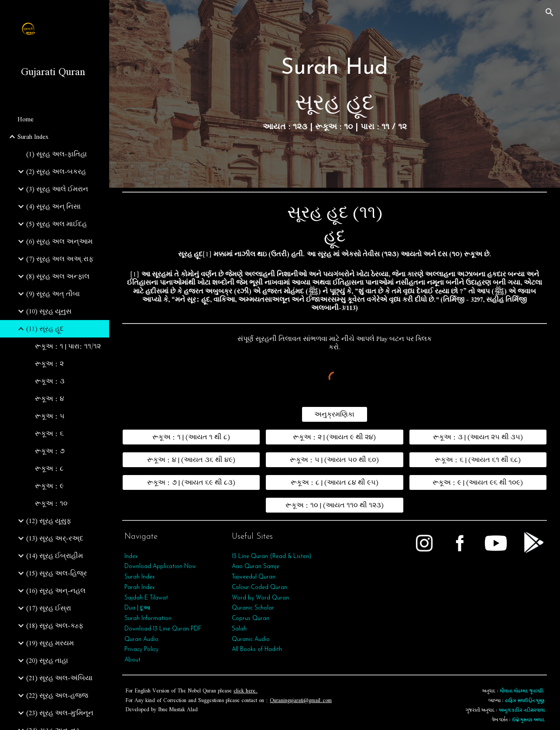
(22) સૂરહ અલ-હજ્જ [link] (57, 696)
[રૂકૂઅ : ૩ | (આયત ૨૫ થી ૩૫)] (478, 437)
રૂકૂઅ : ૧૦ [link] (51, 503)
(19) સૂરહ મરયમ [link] (50, 643)
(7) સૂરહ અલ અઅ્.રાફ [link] (60, 259)
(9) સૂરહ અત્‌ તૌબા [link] (53, 294)
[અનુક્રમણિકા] (335, 414)
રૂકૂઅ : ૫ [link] (50, 416)
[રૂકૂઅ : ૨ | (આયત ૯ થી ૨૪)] (334, 437)
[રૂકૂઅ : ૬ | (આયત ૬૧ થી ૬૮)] (478, 460)
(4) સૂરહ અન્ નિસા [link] (53, 207)
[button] (550, 12)
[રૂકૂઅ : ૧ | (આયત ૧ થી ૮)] (191, 437)
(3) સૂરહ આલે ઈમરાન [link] (57, 189)
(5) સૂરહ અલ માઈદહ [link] (57, 224)
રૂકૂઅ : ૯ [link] (49, 486)
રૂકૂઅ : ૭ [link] (50, 451)
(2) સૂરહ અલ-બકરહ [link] (56, 172)
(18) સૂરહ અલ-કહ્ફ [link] (55, 626)
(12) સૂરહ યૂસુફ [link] (49, 521)
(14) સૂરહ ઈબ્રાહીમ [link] (55, 556)
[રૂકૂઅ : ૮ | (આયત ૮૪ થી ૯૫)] (334, 482)
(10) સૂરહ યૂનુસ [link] (49, 311)
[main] (335, 94)
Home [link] (26, 119)
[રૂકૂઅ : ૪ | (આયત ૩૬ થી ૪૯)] (191, 460)
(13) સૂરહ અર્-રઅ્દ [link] (55, 538)
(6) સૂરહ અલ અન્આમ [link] (59, 241)
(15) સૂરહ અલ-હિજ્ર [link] (57, 573)
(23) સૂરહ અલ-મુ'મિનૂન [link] (60, 713)
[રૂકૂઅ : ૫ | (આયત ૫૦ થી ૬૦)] (334, 460)
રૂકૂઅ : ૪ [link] (50, 399)
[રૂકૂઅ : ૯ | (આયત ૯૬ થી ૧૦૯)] (478, 482)
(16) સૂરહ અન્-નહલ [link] (56, 591)
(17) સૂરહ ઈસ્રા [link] (49, 608)
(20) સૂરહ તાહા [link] (47, 661)
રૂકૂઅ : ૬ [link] (49, 434)
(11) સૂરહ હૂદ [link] (45, 329)
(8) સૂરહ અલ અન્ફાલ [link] (58, 276)
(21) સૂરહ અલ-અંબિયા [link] (59, 678)
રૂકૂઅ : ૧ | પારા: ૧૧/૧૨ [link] (68, 346)
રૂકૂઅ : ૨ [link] (49, 364)
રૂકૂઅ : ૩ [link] (50, 381)
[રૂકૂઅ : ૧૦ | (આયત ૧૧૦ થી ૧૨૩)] (334, 505)
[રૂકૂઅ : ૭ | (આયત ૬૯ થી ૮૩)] (191, 482)
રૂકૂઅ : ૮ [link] (49, 468)
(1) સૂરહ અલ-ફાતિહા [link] (57, 154)
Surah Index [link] (33, 137)
